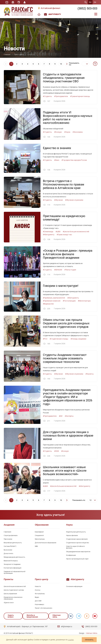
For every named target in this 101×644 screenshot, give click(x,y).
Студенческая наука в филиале (77, 539)
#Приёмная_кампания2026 (54, 298)
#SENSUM (58, 270)
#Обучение (59, 200)
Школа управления (10, 594)
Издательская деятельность (76, 532)
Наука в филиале (72, 535)
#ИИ (61, 416)
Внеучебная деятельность (13, 543)
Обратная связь (57, 616)
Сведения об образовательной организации (15, 572)
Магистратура (40, 539)
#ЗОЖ (57, 451)
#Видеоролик (48, 304)
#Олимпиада (48, 232)
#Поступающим (69, 301)
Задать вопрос (11, 616)
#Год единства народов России (74, 160)
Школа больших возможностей (15, 586)
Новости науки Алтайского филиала (76, 547)
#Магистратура (84, 301)
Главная (7, 54)
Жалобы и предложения (32, 616)
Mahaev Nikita (92, 633)
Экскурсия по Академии (12, 564)
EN (95, 2)
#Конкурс (58, 132)
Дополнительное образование (46, 543)
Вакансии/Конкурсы (11, 561)
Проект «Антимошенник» (44, 608)
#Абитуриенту (49, 235)
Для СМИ (38, 601)
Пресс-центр (19, 54)
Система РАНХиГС (10, 546)
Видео (37, 597)
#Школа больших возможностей (76, 232)
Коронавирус (40, 604)
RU (90, 2)
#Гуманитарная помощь (80, 96)
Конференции (71, 555)
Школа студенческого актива (14, 590)
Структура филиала (11, 535)
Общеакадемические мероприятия (78, 552)
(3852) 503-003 (87, 8)
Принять (89, 640)
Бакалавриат (39, 532)
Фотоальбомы (40, 594)
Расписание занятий (7, 2)
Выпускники (8, 550)
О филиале (7, 532)
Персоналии (8, 539)
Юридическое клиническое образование (13, 598)
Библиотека (13, 2)
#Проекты (90, 374)
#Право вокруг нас (64, 235)
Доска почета (8, 554)
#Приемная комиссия (52, 301)
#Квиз (57, 160)
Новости (38, 586)
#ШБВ (58, 232)
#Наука (67, 132)
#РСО (45, 339)
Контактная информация (13, 568)
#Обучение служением (74, 200)
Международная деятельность (14, 557)
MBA (36, 546)
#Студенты (47, 96)
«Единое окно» (9, 603)
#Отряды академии (78, 339)
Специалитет (39, 535)
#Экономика (78, 132)
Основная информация (74, 586)
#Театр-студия (70, 270)
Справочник (19, 2)
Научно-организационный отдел (77, 559)
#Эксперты (69, 416)
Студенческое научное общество (78, 543)
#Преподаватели (61, 96)
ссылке (71, 640)
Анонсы (38, 590)
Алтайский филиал (50, 8)
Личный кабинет (25, 2)
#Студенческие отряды (59, 339)
